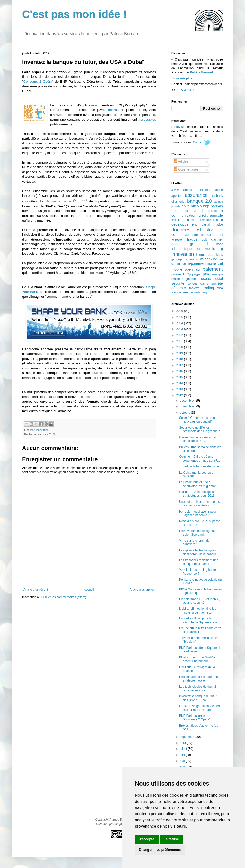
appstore (177, 196)
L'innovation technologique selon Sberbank (197, 533)
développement (184, 224)
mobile (177, 269)
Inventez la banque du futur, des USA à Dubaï (198, 698)
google (177, 244)
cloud (198, 211)
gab (204, 240)
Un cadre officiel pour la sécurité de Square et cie (198, 620)
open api (192, 269)
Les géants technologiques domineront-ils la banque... (199, 552)
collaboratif (215, 211)
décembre (187, 401)
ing (221, 249)
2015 (180, 377)
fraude (192, 239)
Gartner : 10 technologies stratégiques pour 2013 (197, 494)
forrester (177, 240)
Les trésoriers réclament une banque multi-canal (199, 562)
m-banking (209, 259)
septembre (188, 737)
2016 (180, 371)
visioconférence (182, 292)
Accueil (89, 590)
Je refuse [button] (171, 839)
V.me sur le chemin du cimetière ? (194, 542)
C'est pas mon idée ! (75, 14)
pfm (206, 274)
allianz (175, 190)
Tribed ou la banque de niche (199, 466)
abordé (113, 110)
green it (199, 244)
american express (197, 190)
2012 (180, 395)
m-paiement (197, 263)
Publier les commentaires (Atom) (64, 597)
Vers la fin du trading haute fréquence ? (198, 572)
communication (184, 215)
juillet (184, 749)
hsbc (220, 244)
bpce (175, 211)
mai (183, 761)
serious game (198, 284)
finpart (218, 235)
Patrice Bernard (201, 72)
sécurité (178, 283)
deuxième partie (59, 201)
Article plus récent (36, 590)
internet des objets (209, 255)
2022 (180, 335)
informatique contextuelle (193, 249)
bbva (185, 206)
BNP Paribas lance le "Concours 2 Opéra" (195, 718)
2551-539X (187, 90)
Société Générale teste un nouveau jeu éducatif (197, 420)
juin (183, 755)
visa (220, 288)
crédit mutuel (183, 220)
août (183, 743)
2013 (180, 389)
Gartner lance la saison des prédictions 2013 (198, 439)
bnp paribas (213, 206)
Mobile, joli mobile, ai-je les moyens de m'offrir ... (198, 610)
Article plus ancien (142, 590)
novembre (187, 406)
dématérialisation (211, 220)
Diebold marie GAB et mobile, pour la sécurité (199, 601)
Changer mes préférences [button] (160, 850)
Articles (181, 161)
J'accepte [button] (147, 839)
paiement (213, 269)
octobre (185, 413)
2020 (180, 347)
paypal (197, 274)
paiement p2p (181, 274)
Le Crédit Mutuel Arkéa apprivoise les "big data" (198, 484)
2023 (180, 329)
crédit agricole (211, 215)
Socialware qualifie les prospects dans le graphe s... (201, 429)
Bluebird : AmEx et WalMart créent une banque (198, 659)
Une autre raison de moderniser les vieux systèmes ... (201, 504)
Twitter (198, 142)
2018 (180, 359)
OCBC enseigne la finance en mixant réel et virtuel (199, 708)
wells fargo (201, 292)
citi (187, 211)
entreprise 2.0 (201, 235)
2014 (180, 383)
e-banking (205, 230)
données (181, 230)
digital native (212, 225)
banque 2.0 (200, 201)
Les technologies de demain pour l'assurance (198, 688)
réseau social (211, 279)
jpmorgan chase (183, 259)
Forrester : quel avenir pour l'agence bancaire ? (198, 513)
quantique (217, 274)
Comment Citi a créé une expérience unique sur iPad (200, 458)
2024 (180, 323)
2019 (180, 353)
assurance (196, 195)
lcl (197, 259)
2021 (180, 341)
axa (212, 196)
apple (219, 190)
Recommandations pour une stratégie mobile (199, 679)
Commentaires (186, 169)
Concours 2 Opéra (38, 82)
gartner (217, 239)
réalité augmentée (184, 279)
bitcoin (196, 206)
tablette (194, 288)
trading (208, 288)
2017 (180, 365)
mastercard (215, 264)
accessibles (147, 119)
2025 (180, 317)
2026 (180, 311)
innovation (42, 430)
